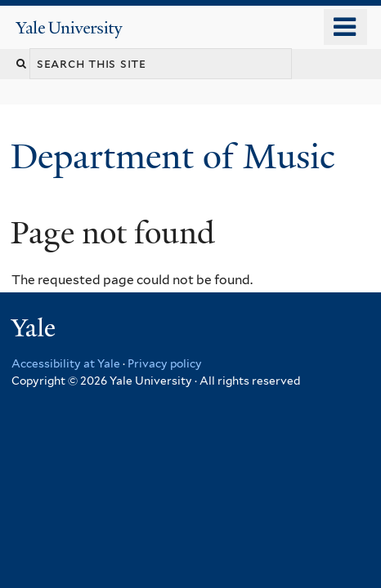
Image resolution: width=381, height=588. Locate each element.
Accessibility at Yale (66, 363)
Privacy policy (165, 363)
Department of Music (177, 156)
